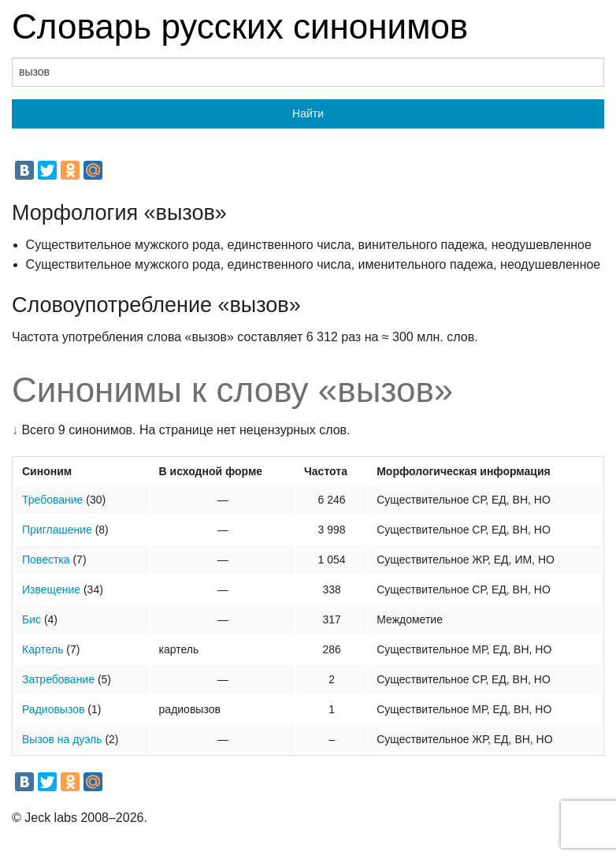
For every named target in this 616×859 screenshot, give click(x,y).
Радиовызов (53, 709)
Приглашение (57, 530)
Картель (43, 649)
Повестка (46, 560)
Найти (308, 113)
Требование (52, 500)
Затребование (58, 679)
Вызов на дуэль (62, 739)
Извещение (51, 589)
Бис (32, 619)
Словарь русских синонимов (240, 26)
